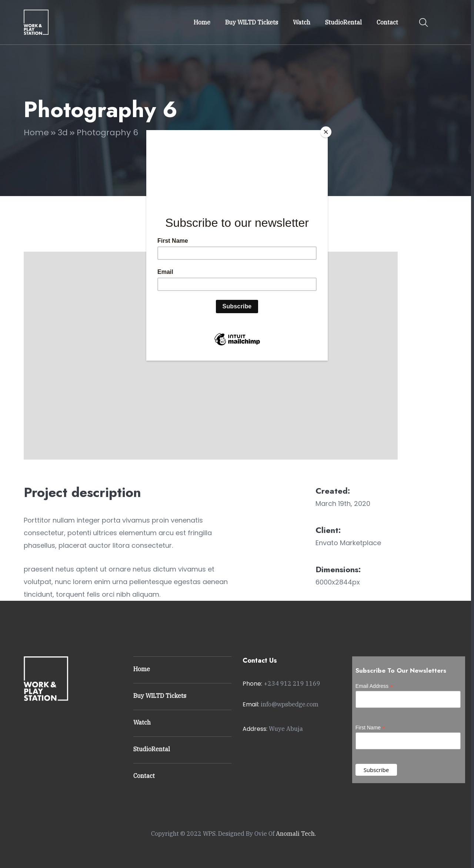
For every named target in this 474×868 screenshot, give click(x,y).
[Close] (326, 132)
